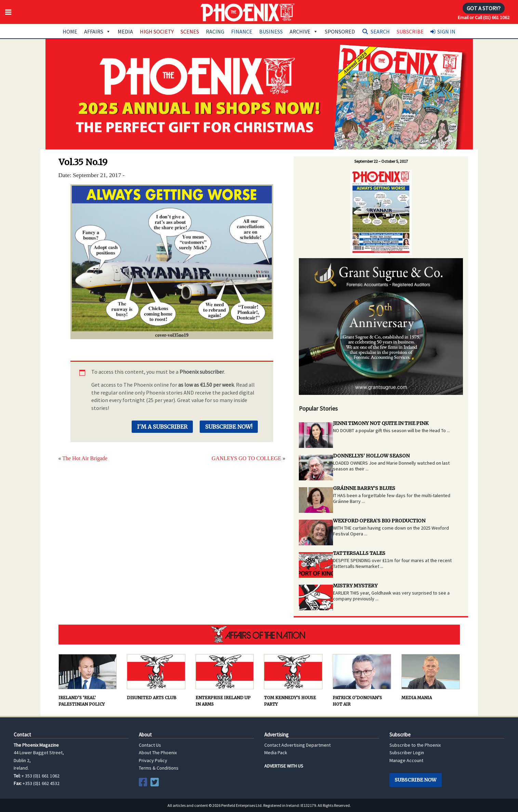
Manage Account (406, 760)
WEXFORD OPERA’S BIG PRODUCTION (379, 521)
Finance (242, 31)
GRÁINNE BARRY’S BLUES (364, 488)
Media (125, 31)
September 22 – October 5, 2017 (381, 161)
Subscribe (410, 31)
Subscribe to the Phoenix (415, 745)
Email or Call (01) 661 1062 (484, 17)
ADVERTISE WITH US (284, 766)
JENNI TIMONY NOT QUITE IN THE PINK (381, 423)
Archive (304, 31)
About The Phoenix (158, 753)
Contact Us (150, 745)
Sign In (446, 31)
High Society (157, 31)
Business (271, 31)
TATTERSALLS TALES (359, 553)
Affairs (97, 31)
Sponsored (340, 31)
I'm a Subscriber (162, 427)
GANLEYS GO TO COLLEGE (246, 458)
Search (380, 31)
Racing (215, 31)
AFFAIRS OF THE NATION (259, 635)
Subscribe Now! (229, 427)
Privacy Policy (153, 760)
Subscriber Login (407, 753)
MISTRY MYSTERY (355, 586)
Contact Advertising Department (297, 745)
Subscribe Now (415, 780)
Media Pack (276, 753)
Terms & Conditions (159, 768)
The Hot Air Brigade (85, 458)
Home (70, 31)
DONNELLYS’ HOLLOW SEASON (371, 456)
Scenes (190, 31)
